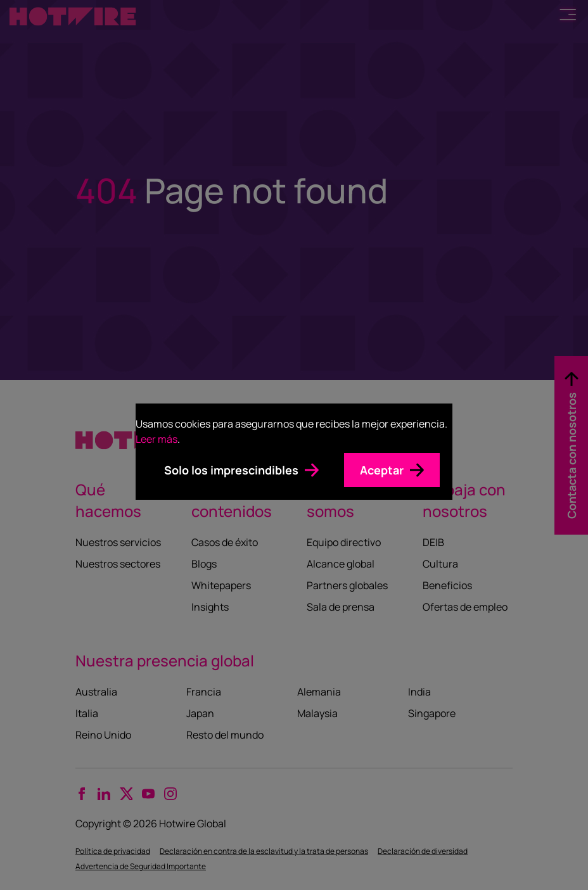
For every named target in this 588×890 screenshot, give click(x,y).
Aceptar (382, 470)
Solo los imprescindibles (231, 470)
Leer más (157, 439)
